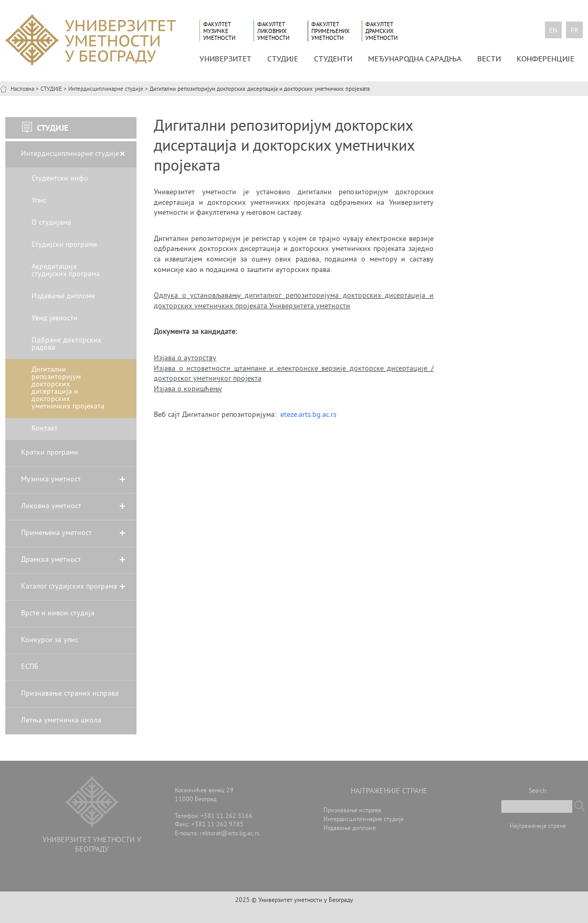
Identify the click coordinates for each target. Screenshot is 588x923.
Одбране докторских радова (66, 344)
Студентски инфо (60, 179)
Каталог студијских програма (69, 587)
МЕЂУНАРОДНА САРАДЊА (415, 59)
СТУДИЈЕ (283, 59)
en (553, 31)
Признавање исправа (352, 811)
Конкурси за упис (50, 640)
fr (575, 31)
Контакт (45, 429)
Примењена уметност (56, 533)
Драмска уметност (51, 560)
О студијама (51, 223)
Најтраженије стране (538, 827)
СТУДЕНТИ (333, 59)
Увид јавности (55, 318)
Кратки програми (50, 453)
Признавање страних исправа (70, 694)
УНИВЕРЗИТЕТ (225, 59)
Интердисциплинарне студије (106, 89)
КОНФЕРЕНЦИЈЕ (545, 59)
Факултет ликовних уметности (273, 31)
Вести (489, 59)
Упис (39, 201)
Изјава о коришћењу (188, 389)
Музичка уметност (51, 480)
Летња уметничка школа (61, 721)
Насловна (22, 89)
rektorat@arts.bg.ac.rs (230, 834)
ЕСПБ (30, 667)
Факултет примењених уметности (330, 31)
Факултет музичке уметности (219, 31)
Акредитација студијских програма (66, 271)
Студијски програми (64, 245)
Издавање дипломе (63, 296)
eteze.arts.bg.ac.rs (308, 415)
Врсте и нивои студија (58, 613)
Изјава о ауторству (185, 358)
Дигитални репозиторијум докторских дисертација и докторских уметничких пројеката (68, 388)
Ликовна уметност (51, 506)
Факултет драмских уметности (381, 31)
